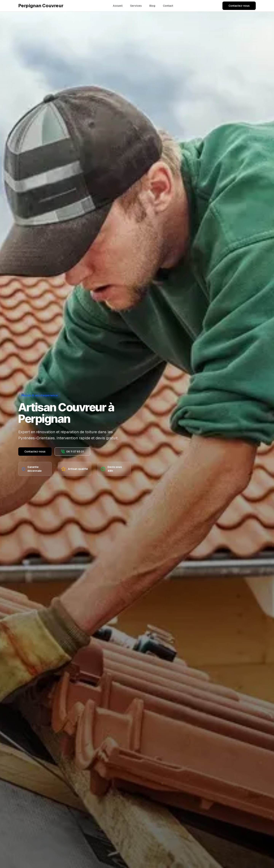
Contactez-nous (239, 6)
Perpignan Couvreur (41, 6)
